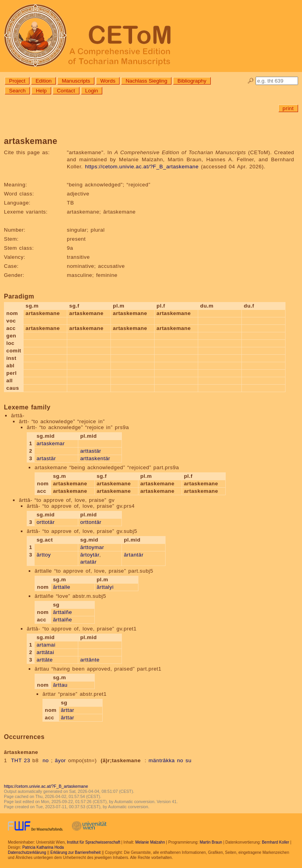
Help (41, 91)
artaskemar (51, 443)
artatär (88, 562)
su (189, 760)
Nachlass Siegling (146, 81)
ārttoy (44, 555)
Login (92, 91)
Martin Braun (211, 842)
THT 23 (21, 760)
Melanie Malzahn (150, 842)
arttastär (91, 451)
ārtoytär (90, 555)
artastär (46, 458)
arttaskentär (95, 458)
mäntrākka (162, 760)
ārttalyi (105, 587)
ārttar (68, 710)
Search (17, 91)
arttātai (45, 652)
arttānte (90, 660)
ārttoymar (92, 547)
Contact (66, 91)
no (46, 760)
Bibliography (192, 81)
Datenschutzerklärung (27, 852)
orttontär (91, 522)
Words (108, 81)
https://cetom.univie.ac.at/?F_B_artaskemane (142, 167)
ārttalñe (63, 612)
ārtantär (134, 555)
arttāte (45, 660)
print (288, 108)
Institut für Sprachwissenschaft (94, 842)
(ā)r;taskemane (121, 760)
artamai (46, 645)
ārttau (60, 685)
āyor (61, 760)
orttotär (46, 522)
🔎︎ (251, 81)
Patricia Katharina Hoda (43, 847)
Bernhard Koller (275, 842)
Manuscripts (76, 81)
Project (17, 81)
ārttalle (62, 587)
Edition (43, 81)
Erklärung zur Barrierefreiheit (75, 852)
